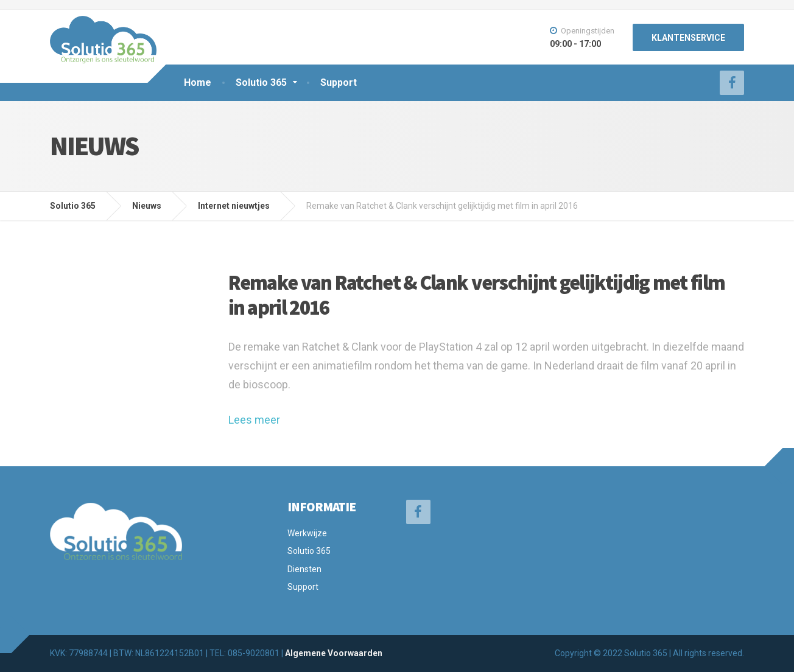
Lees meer (254, 420)
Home (198, 82)
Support (339, 82)
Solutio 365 (261, 82)
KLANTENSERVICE (688, 38)
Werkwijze (307, 533)
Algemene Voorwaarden (334, 653)
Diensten (304, 569)
